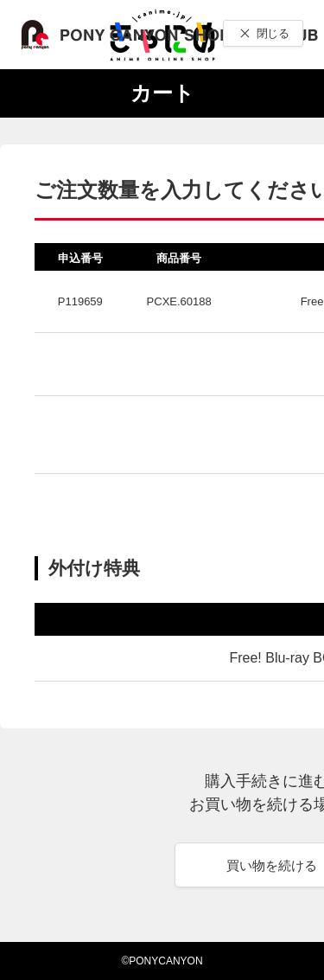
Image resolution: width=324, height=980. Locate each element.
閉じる (273, 33)
